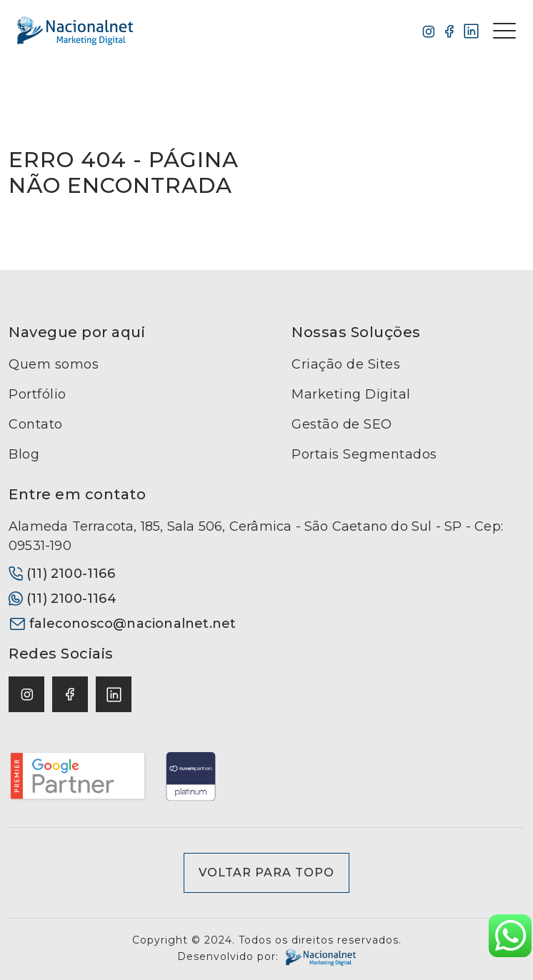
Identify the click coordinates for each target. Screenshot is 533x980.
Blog (24, 454)
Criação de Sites (346, 364)
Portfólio (38, 394)
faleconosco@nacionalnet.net (122, 624)
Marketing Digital (351, 394)
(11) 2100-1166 (62, 574)
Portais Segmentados (364, 454)
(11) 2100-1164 (63, 599)
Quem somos (54, 364)
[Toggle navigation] (504, 31)
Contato (36, 424)
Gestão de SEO (342, 424)
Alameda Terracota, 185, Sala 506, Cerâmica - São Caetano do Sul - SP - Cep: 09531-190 (256, 536)
